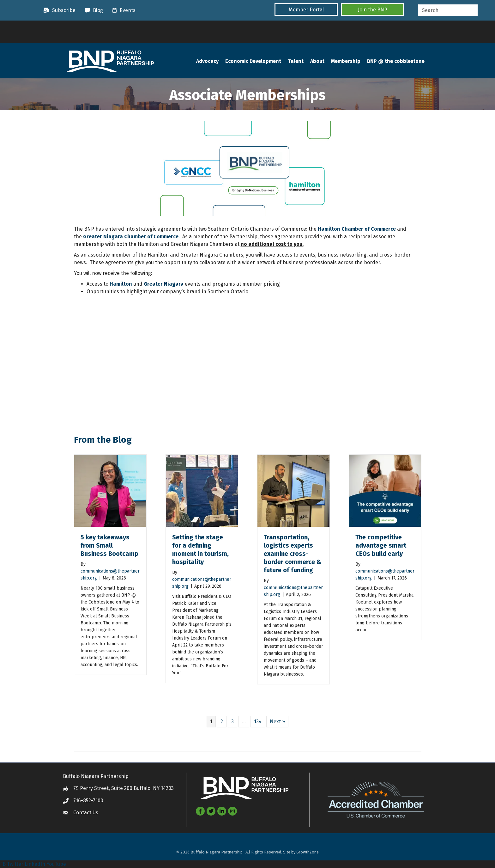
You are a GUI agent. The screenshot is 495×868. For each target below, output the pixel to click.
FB (3, 864)
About (317, 61)
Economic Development (253, 61)
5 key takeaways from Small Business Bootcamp (109, 546)
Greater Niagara (164, 284)
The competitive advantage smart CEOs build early (381, 546)
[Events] (122, 10)
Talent (296, 61)
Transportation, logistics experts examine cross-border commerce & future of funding (293, 554)
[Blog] (92, 10)
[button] (306, 10)
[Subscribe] (58, 10)
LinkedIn (35, 864)
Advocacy (207, 61)
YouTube (56, 864)
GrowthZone (308, 852)
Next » (277, 722)
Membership (346, 61)
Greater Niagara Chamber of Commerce (131, 237)
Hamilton (121, 284)
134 (258, 722)
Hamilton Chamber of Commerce (357, 229)
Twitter (15, 864)
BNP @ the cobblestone (396, 61)
